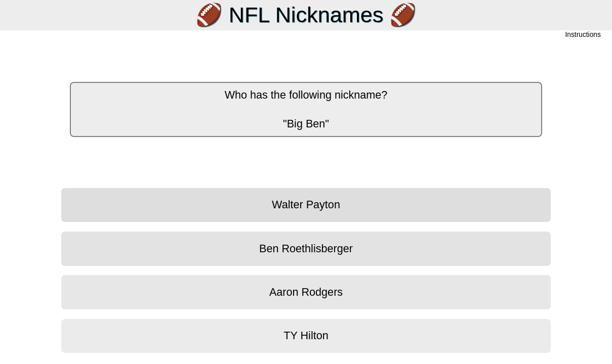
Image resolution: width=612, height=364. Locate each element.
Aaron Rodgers (306, 292)
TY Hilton (306, 335)
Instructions (583, 35)
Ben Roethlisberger (306, 248)
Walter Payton (306, 204)
